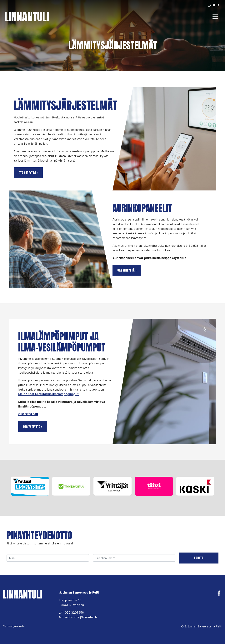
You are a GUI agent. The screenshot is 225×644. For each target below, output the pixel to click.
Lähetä (199, 558)
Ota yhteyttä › (28, 173)
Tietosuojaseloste (14, 626)
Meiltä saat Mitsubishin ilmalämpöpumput (48, 394)
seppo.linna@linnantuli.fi (78, 617)
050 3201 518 (28, 414)
